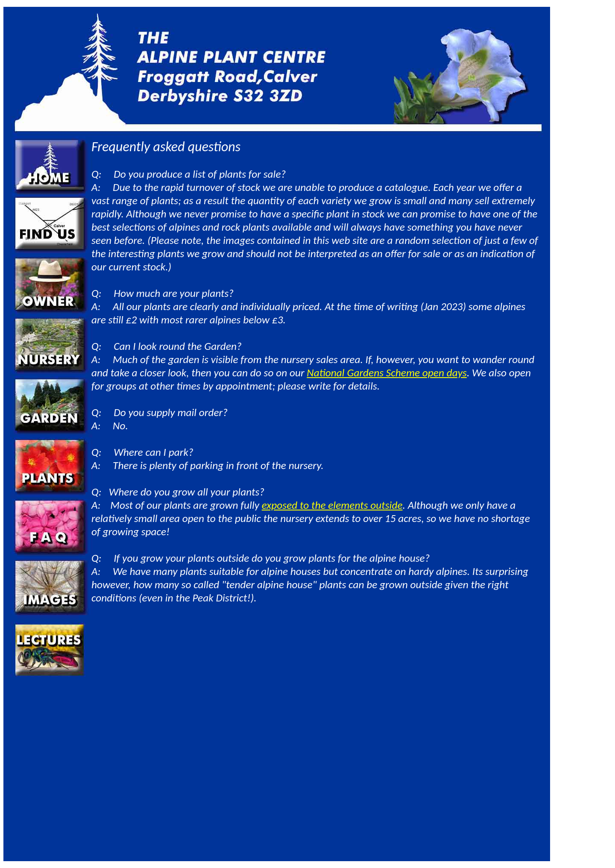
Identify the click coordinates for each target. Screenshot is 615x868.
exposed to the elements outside (332, 505)
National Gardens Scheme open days (387, 373)
